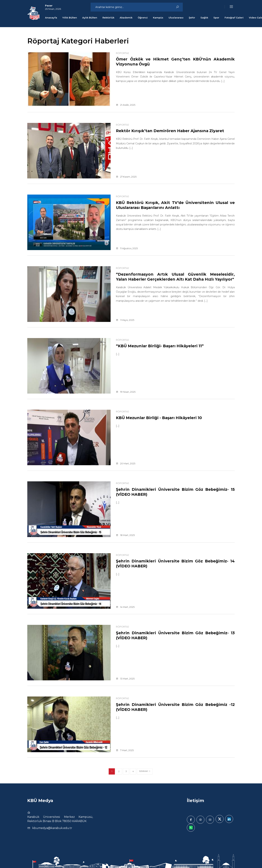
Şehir (192, 18)
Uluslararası (176, 18)
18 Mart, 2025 (125, 535)
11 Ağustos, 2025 (127, 248)
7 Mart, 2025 (125, 750)
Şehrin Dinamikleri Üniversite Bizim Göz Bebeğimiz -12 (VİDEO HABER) (175, 707)
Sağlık (204, 18)
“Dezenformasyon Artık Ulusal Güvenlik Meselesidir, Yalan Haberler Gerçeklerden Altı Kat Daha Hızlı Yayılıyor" (175, 279)
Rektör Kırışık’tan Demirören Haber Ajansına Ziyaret (175, 133)
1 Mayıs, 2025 (125, 320)
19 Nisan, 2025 (126, 392)
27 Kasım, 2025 (126, 177)
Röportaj (122, 53)
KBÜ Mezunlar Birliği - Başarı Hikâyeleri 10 (164, 418)
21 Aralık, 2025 (126, 105)
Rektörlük (108, 18)
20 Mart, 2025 (126, 463)
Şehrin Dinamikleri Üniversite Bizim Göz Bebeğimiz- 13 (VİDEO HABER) (175, 635)
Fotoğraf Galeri (234, 18)
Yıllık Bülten (70, 18)
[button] (229, 7)
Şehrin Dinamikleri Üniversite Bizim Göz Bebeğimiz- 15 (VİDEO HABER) (175, 492)
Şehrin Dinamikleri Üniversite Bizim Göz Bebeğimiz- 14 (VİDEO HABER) (175, 563)
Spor (216, 18)
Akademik (126, 18)
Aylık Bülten (90, 18)
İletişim (195, 801)
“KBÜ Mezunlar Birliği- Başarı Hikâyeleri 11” (165, 346)
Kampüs (158, 18)
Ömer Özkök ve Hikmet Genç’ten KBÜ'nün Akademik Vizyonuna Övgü (175, 62)
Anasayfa (51, 18)
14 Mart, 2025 (125, 607)
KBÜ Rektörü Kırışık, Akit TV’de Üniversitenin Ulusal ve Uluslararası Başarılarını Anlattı (175, 205)
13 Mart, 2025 (125, 679)
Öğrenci (143, 18)
